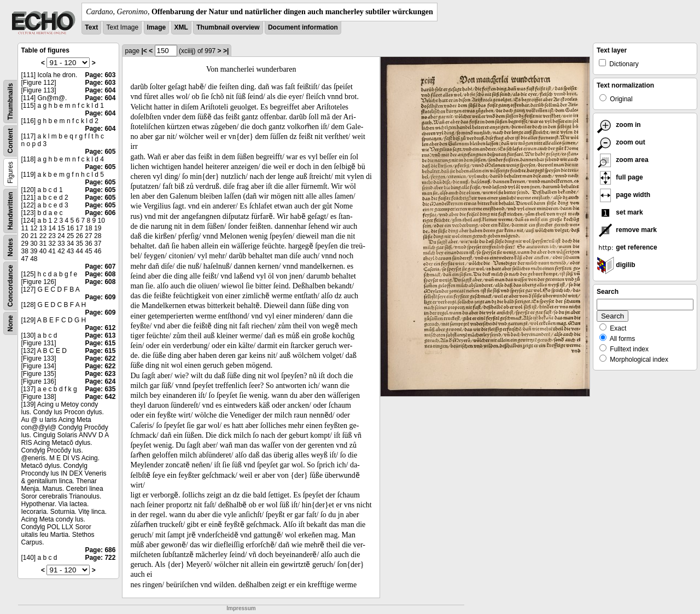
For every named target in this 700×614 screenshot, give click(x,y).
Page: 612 (100, 328)
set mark (620, 212)
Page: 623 (100, 374)
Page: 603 (100, 75)
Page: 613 (100, 335)
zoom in (619, 125)
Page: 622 (100, 358)
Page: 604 (100, 90)
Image (157, 27)
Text (91, 27)
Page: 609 (100, 297)
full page (620, 177)
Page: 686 (100, 550)
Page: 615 (100, 343)
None (10, 323)
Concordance (10, 286)
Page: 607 (100, 267)
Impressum (241, 608)
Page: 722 (100, 558)
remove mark (627, 230)
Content (10, 141)
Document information (303, 27)
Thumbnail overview (228, 27)
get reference (627, 247)
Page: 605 (100, 152)
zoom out (621, 142)
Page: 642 (100, 397)
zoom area (623, 160)
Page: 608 (100, 274)
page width (623, 195)
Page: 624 (100, 381)
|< (144, 51)
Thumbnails (10, 102)
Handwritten (10, 211)
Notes (10, 247)
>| (226, 51)
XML (181, 27)
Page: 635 (100, 389)
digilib (616, 265)
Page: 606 (100, 213)
